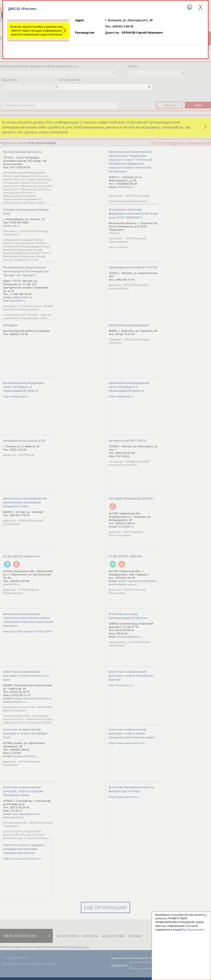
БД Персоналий (193, 929)
